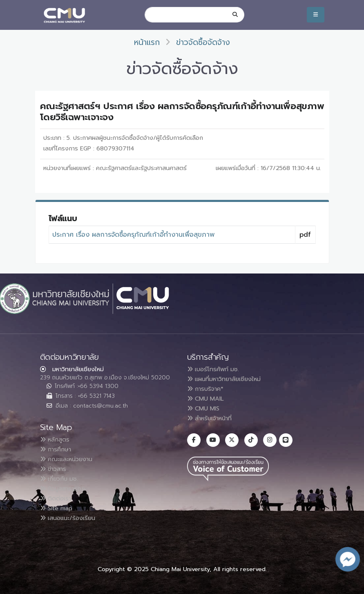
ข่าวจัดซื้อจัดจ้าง (203, 42)
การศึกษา (58, 449)
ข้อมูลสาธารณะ (66, 489)
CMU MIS (205, 408)
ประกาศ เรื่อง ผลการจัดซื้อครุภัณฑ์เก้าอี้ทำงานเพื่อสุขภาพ (133, 235)
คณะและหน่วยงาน (69, 459)
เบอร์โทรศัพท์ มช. (215, 369)
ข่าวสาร (55, 469)
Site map (59, 508)
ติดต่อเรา (58, 498)
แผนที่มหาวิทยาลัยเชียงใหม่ (229, 379)
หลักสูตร (57, 439)
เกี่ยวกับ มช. (61, 479)
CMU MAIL (208, 399)
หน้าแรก (147, 42)
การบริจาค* (208, 389)
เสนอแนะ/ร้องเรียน (70, 518)
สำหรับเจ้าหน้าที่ (213, 418)
